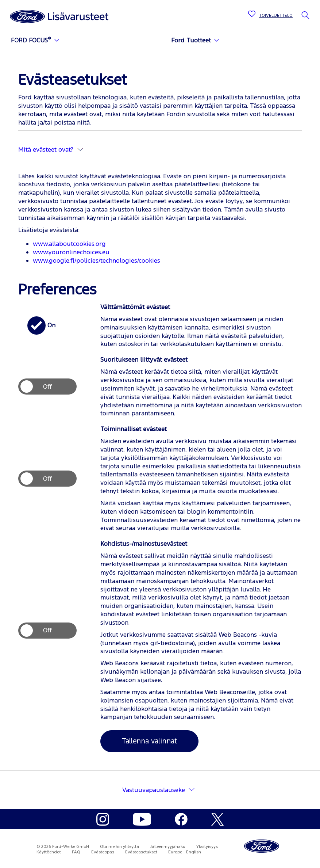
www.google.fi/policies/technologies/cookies (97, 260)
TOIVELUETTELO (276, 15)
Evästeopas (103, 852)
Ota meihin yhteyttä (119, 846)
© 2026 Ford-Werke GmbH (63, 846)
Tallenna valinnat (149, 741)
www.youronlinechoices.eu (71, 252)
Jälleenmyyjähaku (168, 846)
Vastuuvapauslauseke (154, 790)
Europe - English (185, 852)
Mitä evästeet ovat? (51, 149)
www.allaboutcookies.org (69, 244)
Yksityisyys (207, 846)
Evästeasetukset (141, 852)
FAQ (76, 852)
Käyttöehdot (49, 852)
